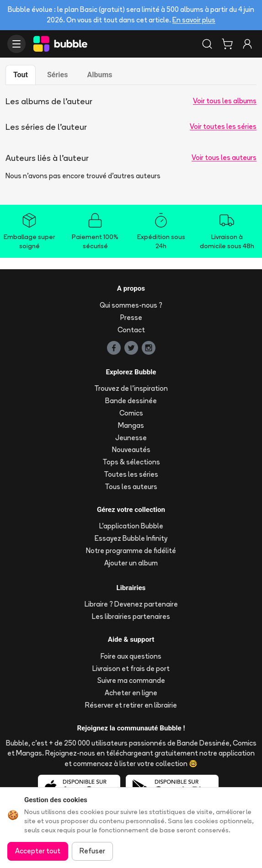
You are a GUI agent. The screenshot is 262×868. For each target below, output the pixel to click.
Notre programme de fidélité (131, 551)
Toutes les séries (131, 474)
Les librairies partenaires (131, 616)
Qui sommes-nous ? (131, 305)
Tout (21, 75)
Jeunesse (131, 438)
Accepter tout (38, 851)
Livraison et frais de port (131, 668)
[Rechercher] (207, 44)
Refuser (92, 851)
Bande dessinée (131, 401)
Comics (131, 413)
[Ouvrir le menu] (16, 44)
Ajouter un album (131, 563)
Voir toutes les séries (223, 126)
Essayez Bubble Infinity (131, 538)
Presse (131, 317)
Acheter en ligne (131, 693)
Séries (57, 75)
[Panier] (227, 44)
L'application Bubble (131, 526)
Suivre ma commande (131, 680)
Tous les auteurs (131, 487)
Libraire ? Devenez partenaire (131, 604)
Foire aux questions (131, 656)
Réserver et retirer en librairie (131, 705)
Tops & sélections (131, 462)
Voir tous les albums (225, 101)
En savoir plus (194, 20)
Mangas (131, 425)
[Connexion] (247, 44)
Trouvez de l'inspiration (131, 388)
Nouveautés (131, 450)
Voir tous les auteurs (224, 157)
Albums (99, 75)
